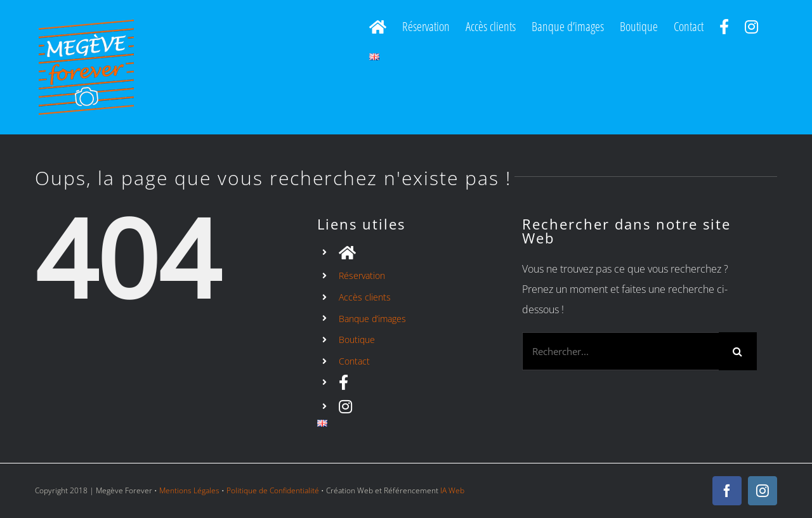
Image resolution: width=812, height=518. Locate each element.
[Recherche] (738, 351)
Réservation (362, 275)
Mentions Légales (189, 490)
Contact (354, 361)
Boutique (357, 340)
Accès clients (365, 297)
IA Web (452, 490)
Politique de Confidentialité (273, 490)
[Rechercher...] (620, 351)
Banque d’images (372, 319)
